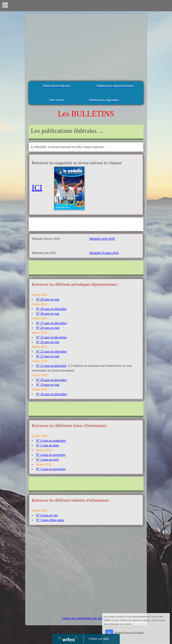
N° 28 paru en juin (48, 314)
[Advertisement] (86, 47)
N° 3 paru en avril (47, 460)
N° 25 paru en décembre (51, 337)
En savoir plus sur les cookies (129, 632)
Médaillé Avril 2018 (102, 239)
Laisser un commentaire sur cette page (86, 618)
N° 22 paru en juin (48, 356)
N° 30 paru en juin (48, 299)
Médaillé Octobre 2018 (104, 253)
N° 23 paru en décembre (51, 352)
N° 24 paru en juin (48, 342)
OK (109, 632)
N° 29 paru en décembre (51, 309)
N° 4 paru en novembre (51, 455)
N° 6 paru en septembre (51, 441)
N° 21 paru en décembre (51, 366)
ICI (37, 188)
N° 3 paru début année (50, 520)
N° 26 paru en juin (48, 328)
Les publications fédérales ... (67, 131)
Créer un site (99, 639)
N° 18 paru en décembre (51, 394)
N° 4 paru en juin (47, 515)
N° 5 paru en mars (48, 445)
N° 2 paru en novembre (51, 469)
